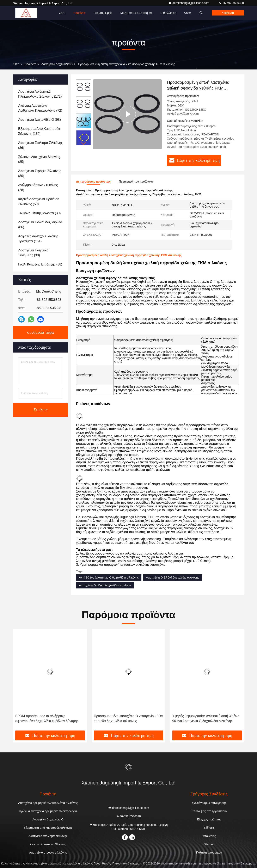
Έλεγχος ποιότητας (209, 819)
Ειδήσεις (209, 828)
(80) (40, 173)
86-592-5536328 (231, 3)
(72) (40, 108)
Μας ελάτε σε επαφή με (136, 13)
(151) (38, 239)
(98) (39, 120)
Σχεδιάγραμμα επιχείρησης (209, 803)
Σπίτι (62, 13)
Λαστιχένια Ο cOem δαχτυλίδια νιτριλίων (105, 585)
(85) (39, 159)
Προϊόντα (79, 13)
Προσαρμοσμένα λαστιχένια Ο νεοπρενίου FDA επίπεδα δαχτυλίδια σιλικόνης (128, 718)
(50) (39, 201)
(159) (39, 131)
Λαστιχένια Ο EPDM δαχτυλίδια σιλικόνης (173, 577)
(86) (40, 145)
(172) (40, 94)
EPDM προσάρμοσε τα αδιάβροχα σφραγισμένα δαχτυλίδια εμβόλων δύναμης (47, 718)
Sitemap (209, 844)
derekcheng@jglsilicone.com (189, 3)
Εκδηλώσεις (168, 13)
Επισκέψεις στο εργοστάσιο (209, 811)
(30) (39, 213)
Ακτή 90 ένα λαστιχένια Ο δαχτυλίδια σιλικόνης (109, 577)
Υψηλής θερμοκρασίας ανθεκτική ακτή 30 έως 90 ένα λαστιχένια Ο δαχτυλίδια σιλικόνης (206, 718)
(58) (40, 264)
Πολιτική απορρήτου (209, 852)
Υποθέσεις (209, 836)
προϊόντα (30, 64)
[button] (84, 143)
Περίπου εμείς (103, 13)
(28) (38, 187)
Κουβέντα (228, 13)
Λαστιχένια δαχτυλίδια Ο (57, 64)
